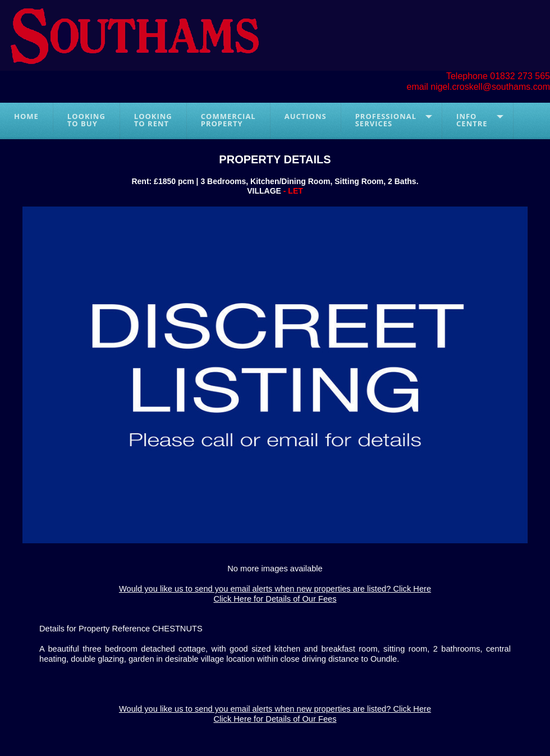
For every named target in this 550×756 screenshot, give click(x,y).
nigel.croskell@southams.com (490, 87)
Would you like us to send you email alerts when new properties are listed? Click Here (275, 589)
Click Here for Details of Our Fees (275, 599)
